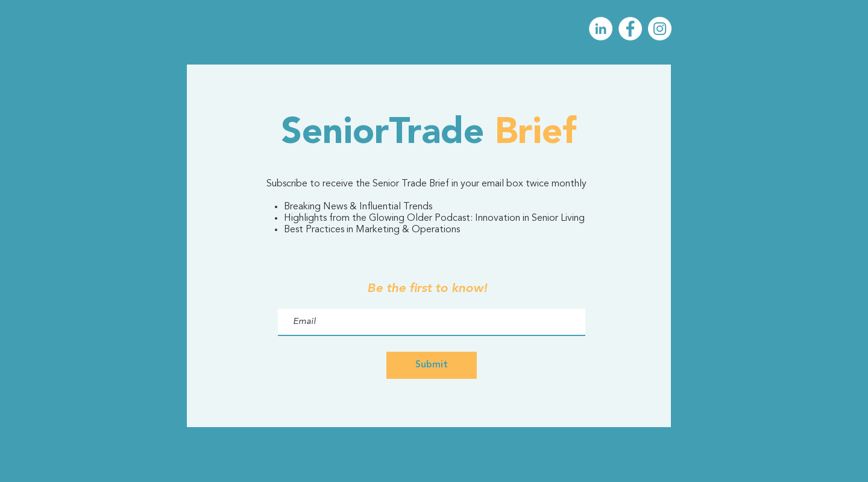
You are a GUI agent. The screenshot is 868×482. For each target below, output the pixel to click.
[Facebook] (630, 29)
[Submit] (432, 365)
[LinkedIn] (601, 29)
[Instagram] (660, 29)
